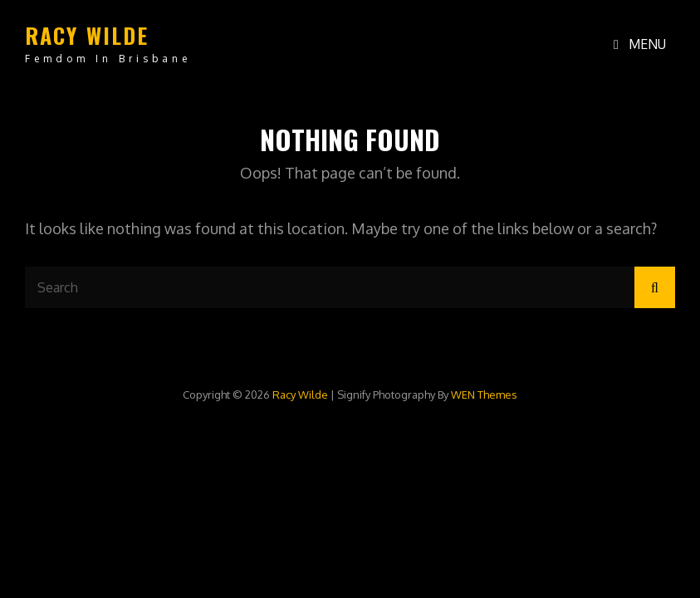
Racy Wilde (87, 35)
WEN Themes (484, 395)
